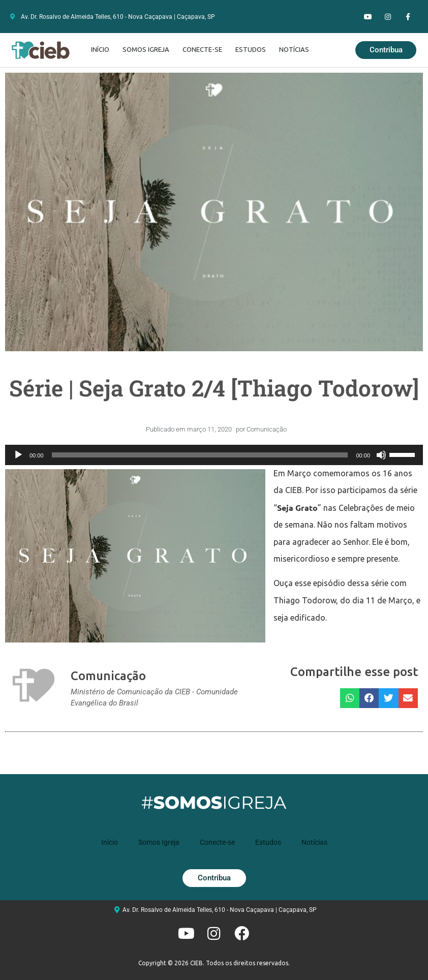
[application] (214, 455)
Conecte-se (202, 49)
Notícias (294, 49)
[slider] (200, 455)
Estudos (251, 49)
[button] (350, 698)
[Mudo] (381, 455)
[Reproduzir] (18, 455)
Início (100, 49)
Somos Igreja (146, 49)
